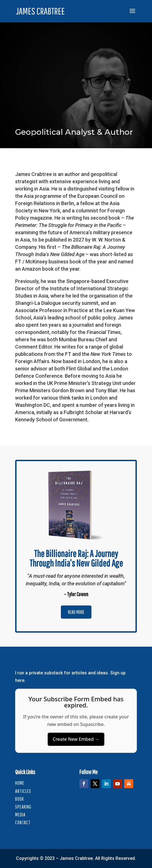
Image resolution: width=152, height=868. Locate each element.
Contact (23, 822)
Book (19, 799)
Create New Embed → (76, 739)
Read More (76, 612)
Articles (23, 791)
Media (20, 815)
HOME (20, 783)
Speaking (23, 807)
